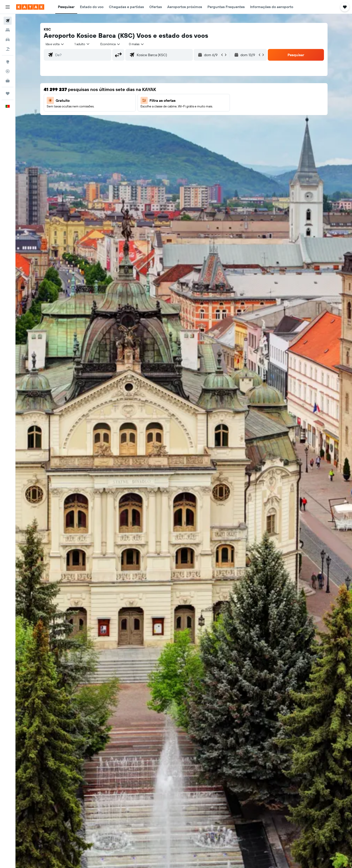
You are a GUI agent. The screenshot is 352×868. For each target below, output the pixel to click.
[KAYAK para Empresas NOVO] (8, 81)
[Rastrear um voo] (8, 71)
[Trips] (8, 93)
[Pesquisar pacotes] (8, 49)
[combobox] (55, 44)
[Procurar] (8, 30)
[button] (8, 7)
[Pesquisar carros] (8, 40)
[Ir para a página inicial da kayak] (30, 7)
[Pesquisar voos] (8, 21)
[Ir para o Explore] (8, 62)
